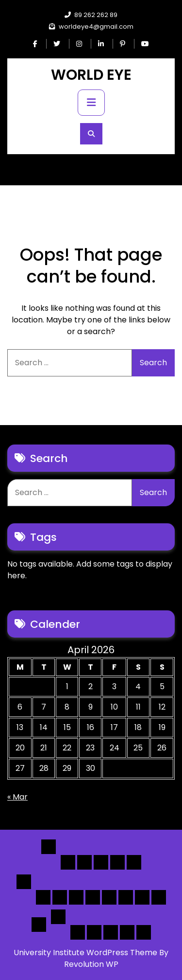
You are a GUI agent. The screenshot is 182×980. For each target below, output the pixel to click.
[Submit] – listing (144, 932)
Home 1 (68, 862)
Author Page (78, 932)
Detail (39, 925)
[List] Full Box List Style (76, 897)
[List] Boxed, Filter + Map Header (43, 897)
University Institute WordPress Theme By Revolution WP (91, 958)
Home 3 (101, 862)
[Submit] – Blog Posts (127, 932)
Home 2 (84, 862)
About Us (94, 932)
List (24, 882)
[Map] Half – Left (126, 897)
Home (49, 847)
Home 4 (117, 862)
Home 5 (134, 862)
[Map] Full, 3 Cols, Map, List (109, 897)
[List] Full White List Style (60, 897)
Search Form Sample (111, 932)
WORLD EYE (91, 75)
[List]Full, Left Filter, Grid (93, 897)
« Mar (17, 797)
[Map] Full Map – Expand (159, 897)
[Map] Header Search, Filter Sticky (142, 897)
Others (58, 917)
